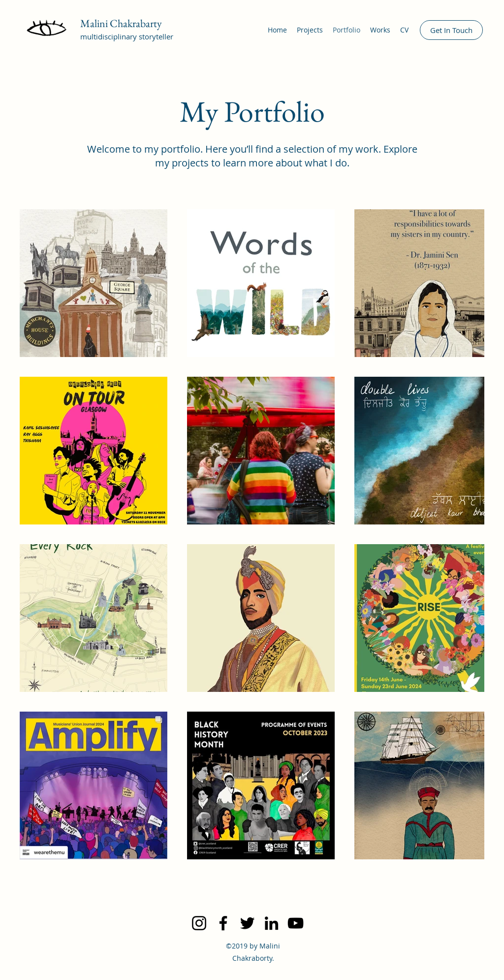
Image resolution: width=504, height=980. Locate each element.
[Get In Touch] (451, 30)
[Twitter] (247, 923)
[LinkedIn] (271, 923)
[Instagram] (199, 923)
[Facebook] (223, 923)
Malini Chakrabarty (121, 23)
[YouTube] (296, 923)
